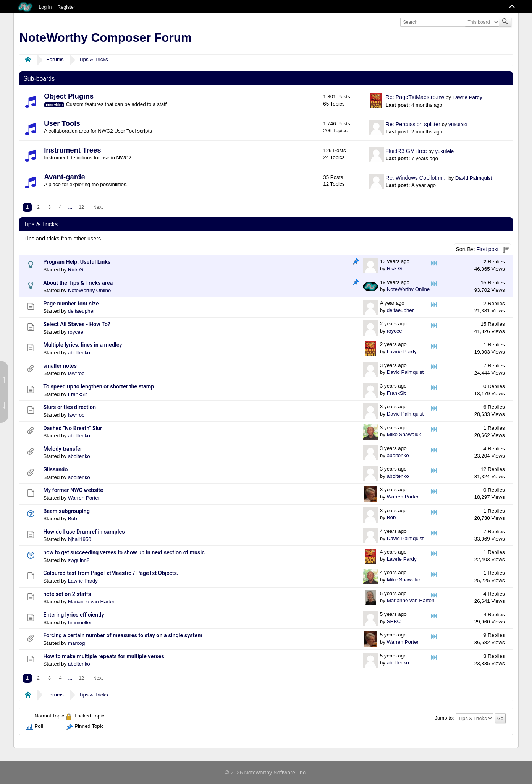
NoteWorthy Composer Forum (106, 37)
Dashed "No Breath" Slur (73, 428)
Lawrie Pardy (467, 97)
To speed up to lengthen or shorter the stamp (99, 387)
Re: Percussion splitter (413, 124)
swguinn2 (79, 560)
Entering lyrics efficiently (74, 615)
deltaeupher (82, 311)
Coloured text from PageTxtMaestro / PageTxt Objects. (111, 573)
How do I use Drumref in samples (84, 532)
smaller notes (60, 366)
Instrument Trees (72, 150)
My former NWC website (73, 490)
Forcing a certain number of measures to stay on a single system (123, 635)
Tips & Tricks (94, 59)
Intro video (54, 105)
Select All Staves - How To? (77, 324)
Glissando (55, 470)
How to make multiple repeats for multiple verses (104, 657)
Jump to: (445, 718)
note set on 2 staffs (67, 594)
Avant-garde (65, 177)
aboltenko (79, 353)
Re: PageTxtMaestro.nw (415, 97)
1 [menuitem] (27, 207)
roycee (76, 332)
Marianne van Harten (92, 601)
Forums (55, 59)
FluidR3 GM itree (406, 151)
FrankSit (78, 394)
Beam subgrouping (66, 511)
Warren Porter (84, 498)
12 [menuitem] (81, 207)
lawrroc (76, 373)
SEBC (394, 621)
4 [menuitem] (61, 207)
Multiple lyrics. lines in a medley (82, 345)
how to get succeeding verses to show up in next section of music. (125, 553)
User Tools (62, 123)
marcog (77, 643)
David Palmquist (474, 178)
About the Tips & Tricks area (78, 283)
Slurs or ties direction (70, 407)
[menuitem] (70, 207)
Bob (73, 519)
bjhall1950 (80, 539)
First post (488, 249)
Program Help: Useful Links (77, 262)
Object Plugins (69, 96)
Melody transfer (63, 449)
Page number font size (71, 304)
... (70, 207)
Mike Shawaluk (404, 434)
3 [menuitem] (49, 207)
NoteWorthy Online (90, 290)
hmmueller (80, 622)
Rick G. (76, 270)
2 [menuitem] (38, 207)
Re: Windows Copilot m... (416, 178)
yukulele (458, 124)
